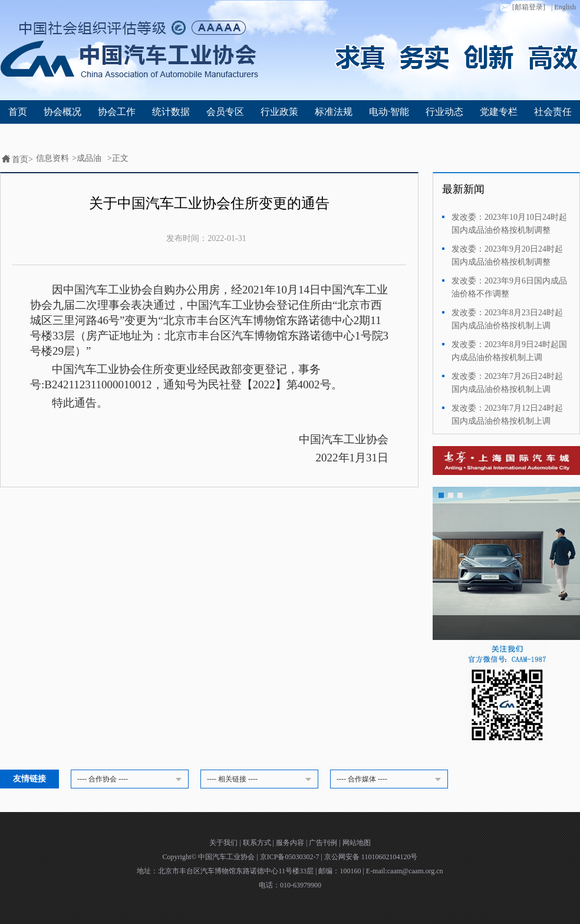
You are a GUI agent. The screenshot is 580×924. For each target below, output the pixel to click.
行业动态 (444, 112)
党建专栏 (499, 112)
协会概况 (62, 112)
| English (563, 7)
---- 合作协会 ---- (131, 780)
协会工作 (117, 112)
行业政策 (279, 112)
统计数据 (171, 112)
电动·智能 (389, 112)
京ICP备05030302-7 (291, 857)
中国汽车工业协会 (227, 857)
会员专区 (225, 112)
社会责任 (553, 112)
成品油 (89, 158)
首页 (18, 112)
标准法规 (334, 112)
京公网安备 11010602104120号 (371, 857)
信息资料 (52, 158)
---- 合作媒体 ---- (391, 780)
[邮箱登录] (522, 8)
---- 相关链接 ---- (261, 780)
